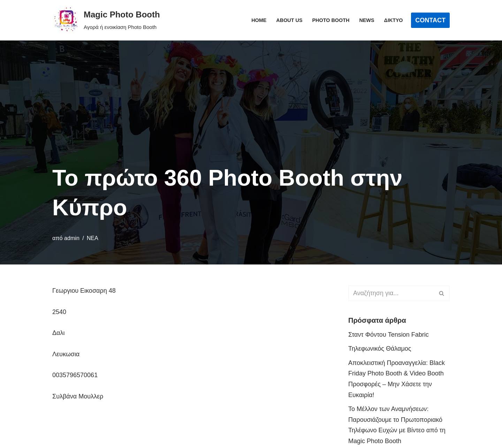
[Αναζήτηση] (391, 293)
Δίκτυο (394, 20)
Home (259, 20)
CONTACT (430, 20)
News (367, 20)
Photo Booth (331, 20)
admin (72, 238)
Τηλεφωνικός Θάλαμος (380, 349)
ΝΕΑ (93, 238)
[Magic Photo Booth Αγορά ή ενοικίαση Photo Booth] (106, 20)
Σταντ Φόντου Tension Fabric (389, 335)
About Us (289, 20)
